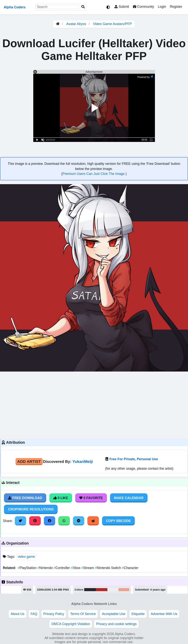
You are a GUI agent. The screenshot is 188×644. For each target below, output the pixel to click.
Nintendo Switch (108, 568)
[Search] (83, 7)
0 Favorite (91, 498)
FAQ (34, 614)
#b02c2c (102, 590)
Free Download (25, 498)
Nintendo (46, 568)
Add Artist (29, 461)
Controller (62, 568)
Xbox (76, 568)
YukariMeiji (83, 461)
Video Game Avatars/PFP (112, 24)
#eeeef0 (113, 590)
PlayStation (28, 568)
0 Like (61, 498)
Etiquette (138, 614)
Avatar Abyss (76, 24)
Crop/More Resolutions (31, 509)
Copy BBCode (119, 521)
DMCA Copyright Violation (71, 624)
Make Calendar (129, 498)
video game (26, 557)
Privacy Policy (54, 614)
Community (143, 7)
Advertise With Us (164, 614)
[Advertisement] (94, 405)
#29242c (90, 590)
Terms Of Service (83, 614)
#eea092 (124, 590)
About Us (17, 614)
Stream (88, 568)
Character (130, 568)
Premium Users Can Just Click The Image (94, 174)
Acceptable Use (114, 614)
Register (176, 7)
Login (162, 7)
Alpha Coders (15, 7)
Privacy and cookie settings (116, 624)
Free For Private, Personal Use (134, 459)
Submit (122, 7)
